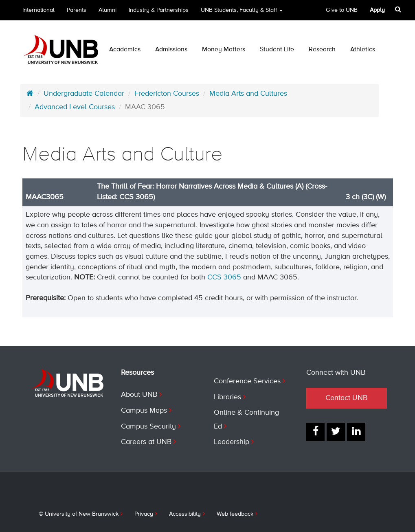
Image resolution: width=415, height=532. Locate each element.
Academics (125, 50)
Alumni (108, 10)
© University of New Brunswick (79, 514)
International (38, 10)
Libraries (227, 397)
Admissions (171, 50)
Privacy (144, 514)
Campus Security (148, 426)
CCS (215, 277)
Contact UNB (346, 398)
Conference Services (247, 381)
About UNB (139, 395)
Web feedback (235, 514)
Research (322, 50)
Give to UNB (342, 10)
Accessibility (185, 514)
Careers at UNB (146, 442)
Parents (77, 10)
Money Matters (224, 50)
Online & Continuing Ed (246, 420)
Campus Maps (144, 411)
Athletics (363, 50)
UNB (242, 10)
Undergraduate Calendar (84, 94)
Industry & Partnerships (159, 10)
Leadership (232, 442)
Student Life (277, 50)
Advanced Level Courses (75, 107)
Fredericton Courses (167, 94)
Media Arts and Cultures (248, 94)
